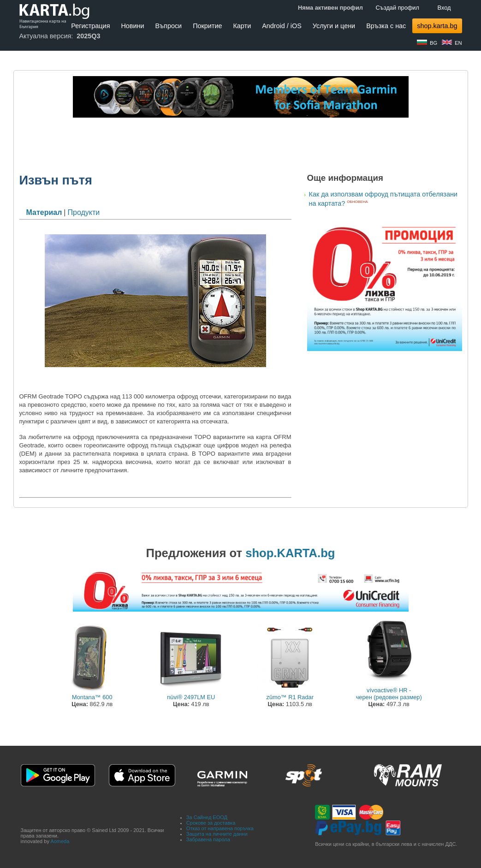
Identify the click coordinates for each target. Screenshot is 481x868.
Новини (132, 26)
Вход (444, 8)
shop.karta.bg (437, 26)
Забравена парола (208, 839)
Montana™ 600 (92, 697)
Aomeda (60, 841)
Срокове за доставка (211, 823)
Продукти (83, 212)
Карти (242, 26)
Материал (44, 212)
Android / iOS (282, 26)
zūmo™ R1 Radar (290, 697)
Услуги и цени (334, 26)
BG (433, 43)
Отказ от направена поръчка (220, 828)
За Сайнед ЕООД (207, 817)
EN (458, 43)
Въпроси (169, 26)
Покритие (207, 26)
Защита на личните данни (217, 834)
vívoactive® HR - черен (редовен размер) (389, 694)
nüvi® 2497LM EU (191, 697)
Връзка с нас (386, 26)
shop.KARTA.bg (290, 553)
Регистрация (90, 26)
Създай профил (398, 8)
